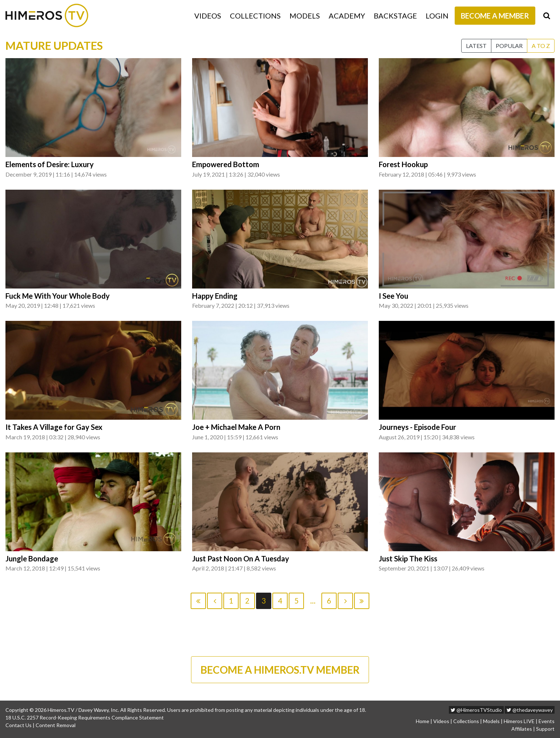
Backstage (395, 16)
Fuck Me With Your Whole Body (58, 296)
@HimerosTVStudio (476, 710)
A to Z (541, 46)
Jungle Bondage (32, 558)
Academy (347, 16)
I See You (393, 296)
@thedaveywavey (530, 710)
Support (545, 729)
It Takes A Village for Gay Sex (54, 427)
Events (547, 721)
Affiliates (522, 729)
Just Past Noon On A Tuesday (241, 558)
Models (305, 16)
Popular (509, 46)
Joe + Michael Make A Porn (236, 427)
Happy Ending (215, 296)
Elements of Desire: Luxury (50, 164)
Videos (208, 16)
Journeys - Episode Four (417, 427)
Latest (476, 46)
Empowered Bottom (226, 164)
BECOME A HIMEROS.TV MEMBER (280, 670)
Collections (255, 16)
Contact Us (19, 725)
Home (423, 721)
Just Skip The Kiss (408, 558)
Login (437, 16)
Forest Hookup (403, 164)
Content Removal (56, 725)
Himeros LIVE (519, 721)
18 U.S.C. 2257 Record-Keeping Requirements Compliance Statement (85, 717)
